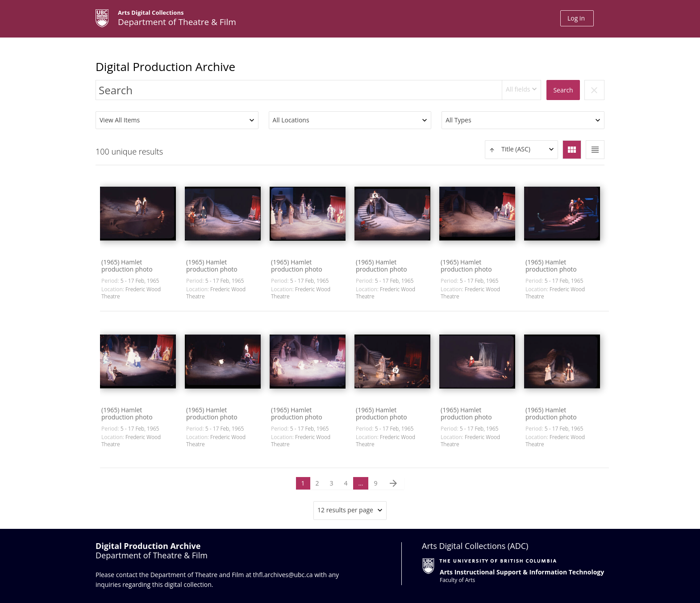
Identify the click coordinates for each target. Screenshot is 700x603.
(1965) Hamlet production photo (127, 266)
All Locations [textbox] (291, 120)
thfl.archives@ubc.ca (283, 575)
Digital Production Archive (165, 67)
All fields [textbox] (518, 89)
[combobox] (522, 90)
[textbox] (521, 149)
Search (563, 90)
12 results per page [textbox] (345, 510)
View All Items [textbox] (120, 120)
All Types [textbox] (458, 120)
